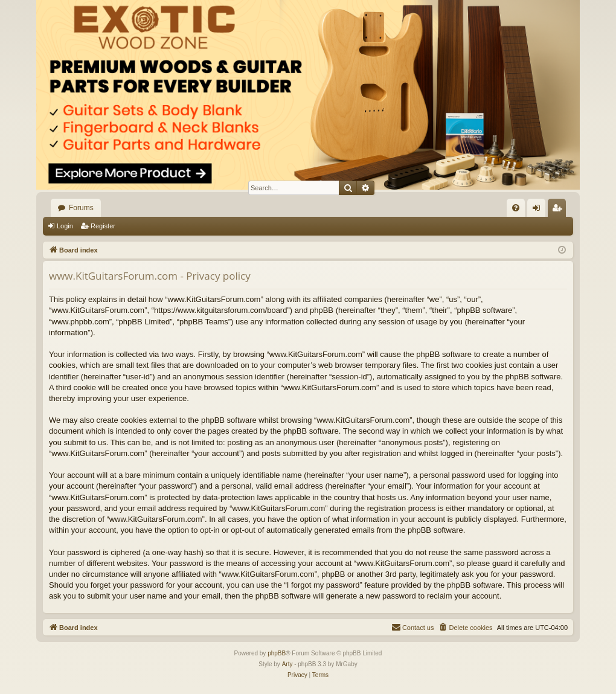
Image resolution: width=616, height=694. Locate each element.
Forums (81, 208)
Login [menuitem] (539, 210)
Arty (287, 664)
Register (103, 226)
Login (65, 226)
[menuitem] (516, 208)
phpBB (277, 653)
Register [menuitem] (560, 210)
